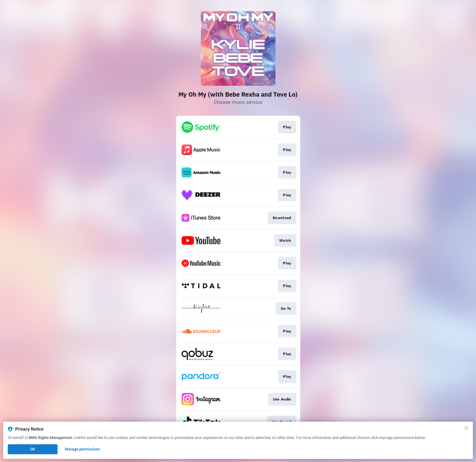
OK (33, 449)
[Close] (466, 428)
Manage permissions (83, 449)
